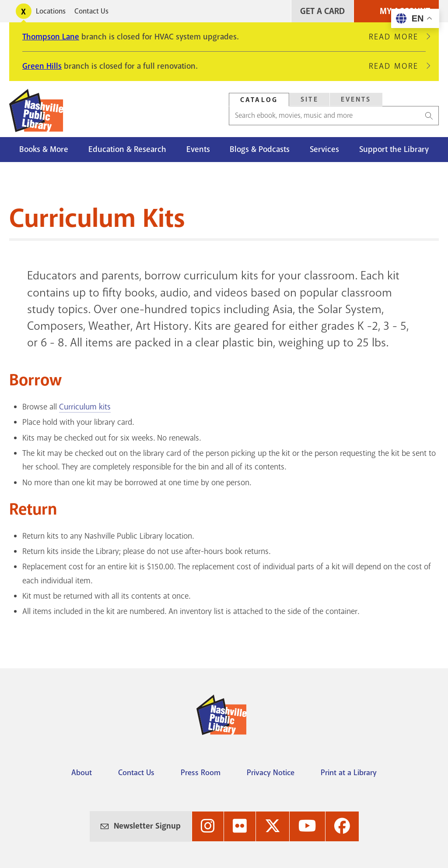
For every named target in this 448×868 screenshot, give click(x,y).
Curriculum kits (85, 407)
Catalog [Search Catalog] (259, 100)
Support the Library (394, 149)
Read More (397, 37)
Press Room (201, 773)
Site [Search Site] (310, 99)
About (82, 773)
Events (198, 149)
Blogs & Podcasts (260, 149)
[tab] (259, 100)
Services (324, 149)
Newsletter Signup (147, 826)
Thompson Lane (51, 37)
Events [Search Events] (356, 99)
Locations (51, 11)
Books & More (44, 149)
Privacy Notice (271, 773)
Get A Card (322, 11)
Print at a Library (349, 773)
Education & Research (127, 149)
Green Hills (42, 66)
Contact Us (91, 11)
